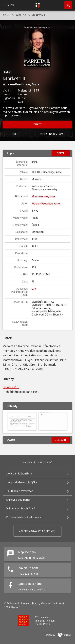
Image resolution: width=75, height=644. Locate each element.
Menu (8, 5)
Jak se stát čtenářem (19, 474)
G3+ (34, 289)
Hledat (67, 4)
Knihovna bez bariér (18, 500)
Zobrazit (61, 440)
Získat (37, 125)
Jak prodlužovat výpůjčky (21, 482)
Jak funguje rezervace (20, 491)
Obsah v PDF (11, 387)
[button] (38, 46)
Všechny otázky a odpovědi (38, 531)
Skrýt (61, 153)
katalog (21, 15)
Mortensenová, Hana (43, 196)
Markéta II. (39, 15)
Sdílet (16, 134)
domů (7, 15)
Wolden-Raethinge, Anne (21, 84)
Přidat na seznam (52, 134)
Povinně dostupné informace (24, 517)
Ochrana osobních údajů (20, 509)
